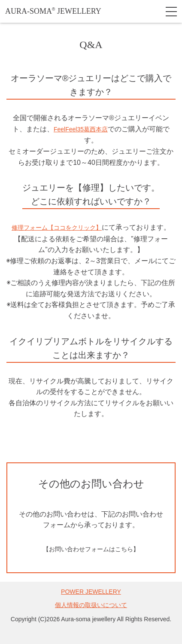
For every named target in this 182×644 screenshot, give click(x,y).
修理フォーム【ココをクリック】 (57, 228)
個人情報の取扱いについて (91, 605)
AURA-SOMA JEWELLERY (53, 11)
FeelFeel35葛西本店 (81, 129)
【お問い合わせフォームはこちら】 (91, 549)
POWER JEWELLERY (91, 592)
